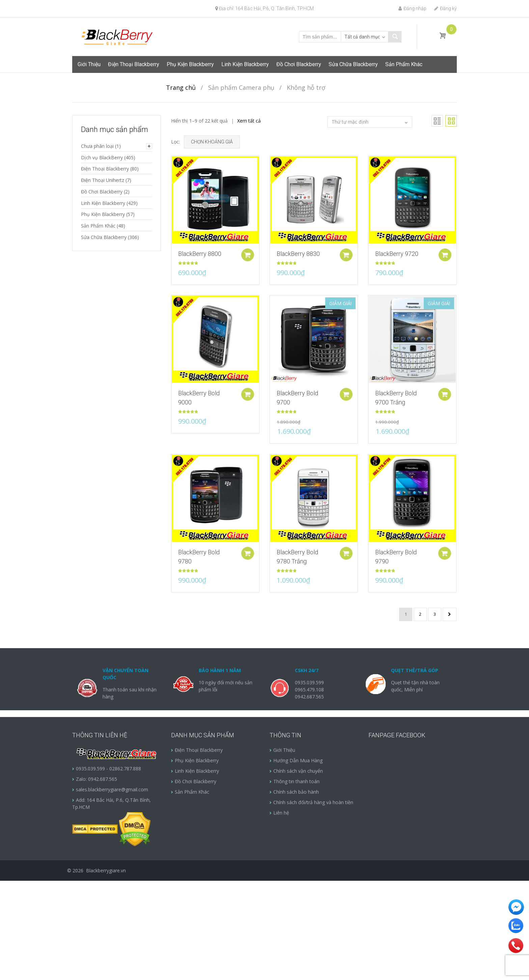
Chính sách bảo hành (296, 792)
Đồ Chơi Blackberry (299, 64)
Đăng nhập (412, 8)
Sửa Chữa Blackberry (353, 64)
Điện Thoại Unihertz (103, 180)
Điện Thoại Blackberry (134, 64)
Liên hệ (281, 813)
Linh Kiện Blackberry (245, 64)
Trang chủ (181, 87)
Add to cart (249, 255)
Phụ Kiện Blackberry (190, 64)
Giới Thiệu (89, 64)
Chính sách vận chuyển (298, 771)
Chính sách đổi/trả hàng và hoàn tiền (313, 802)
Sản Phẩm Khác (404, 64)
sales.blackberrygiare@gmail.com (112, 789)
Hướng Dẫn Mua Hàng (298, 760)
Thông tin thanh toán (296, 781)
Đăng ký (446, 8)
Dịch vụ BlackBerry (102, 157)
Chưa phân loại (97, 146)
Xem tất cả (249, 121)
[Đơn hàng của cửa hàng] (370, 122)
